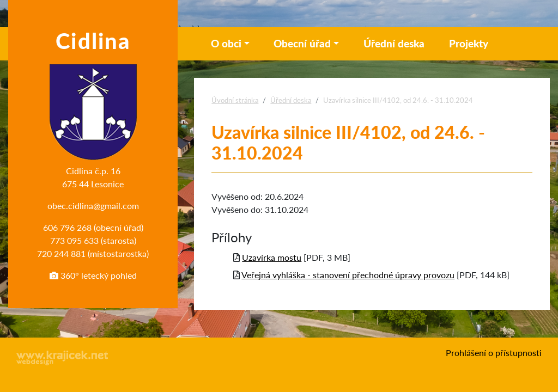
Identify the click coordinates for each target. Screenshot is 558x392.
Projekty (469, 43)
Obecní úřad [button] (302, 43)
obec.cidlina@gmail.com (93, 206)
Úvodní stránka (235, 100)
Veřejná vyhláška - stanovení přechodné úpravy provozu (348, 275)
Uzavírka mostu (272, 257)
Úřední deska (394, 43)
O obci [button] (226, 43)
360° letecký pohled (93, 275)
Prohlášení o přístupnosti (494, 353)
